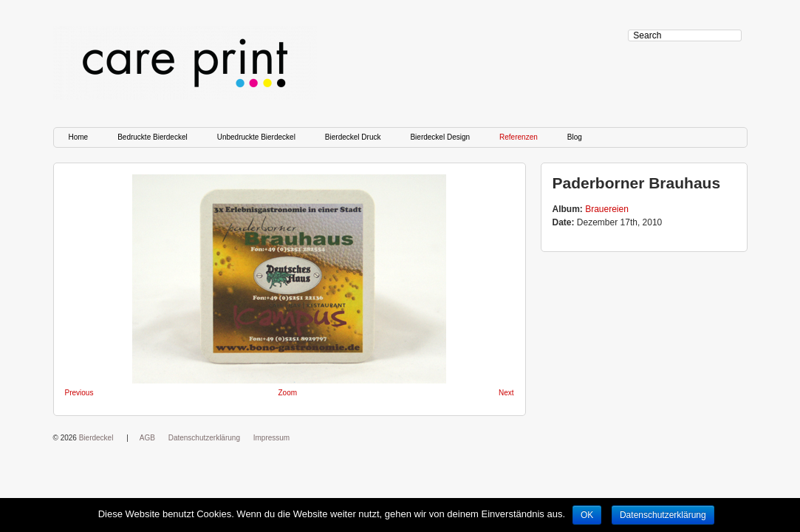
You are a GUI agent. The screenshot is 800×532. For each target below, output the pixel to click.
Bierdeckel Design (440, 137)
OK (587, 515)
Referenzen (519, 137)
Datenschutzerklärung (204, 438)
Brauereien (607, 209)
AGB (147, 438)
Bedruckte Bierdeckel (153, 137)
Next (506, 393)
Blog (575, 137)
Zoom (288, 393)
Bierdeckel (96, 438)
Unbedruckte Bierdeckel (256, 137)
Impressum (271, 438)
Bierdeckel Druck (353, 137)
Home (79, 137)
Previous (79, 393)
